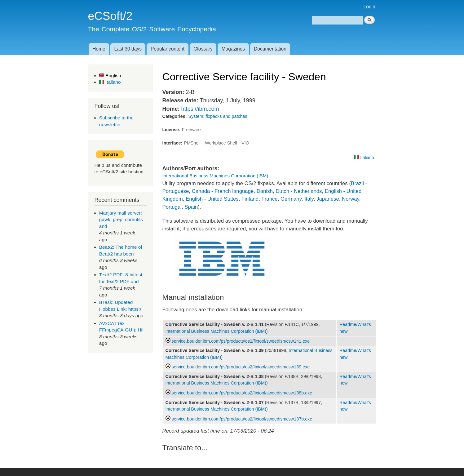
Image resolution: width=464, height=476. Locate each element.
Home (99, 49)
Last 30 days (128, 49)
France (269, 199)
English (110, 76)
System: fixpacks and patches (218, 116)
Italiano (110, 82)
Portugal (172, 207)
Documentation (270, 49)
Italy (309, 199)
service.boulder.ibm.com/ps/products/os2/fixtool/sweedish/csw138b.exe (242, 393)
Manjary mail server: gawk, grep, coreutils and (121, 220)
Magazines (233, 49)
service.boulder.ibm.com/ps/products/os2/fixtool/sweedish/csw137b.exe (242, 419)
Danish (265, 191)
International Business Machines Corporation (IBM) (215, 176)
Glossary (203, 49)
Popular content (168, 49)
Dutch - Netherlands (299, 191)
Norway (351, 199)
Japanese (328, 199)
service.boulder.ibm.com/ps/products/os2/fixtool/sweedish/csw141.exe (241, 341)
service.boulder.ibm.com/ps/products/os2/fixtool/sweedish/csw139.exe (241, 367)
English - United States (212, 199)
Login (369, 7)
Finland (250, 199)
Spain (191, 207)
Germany (291, 199)
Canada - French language (223, 191)
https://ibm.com (200, 109)
